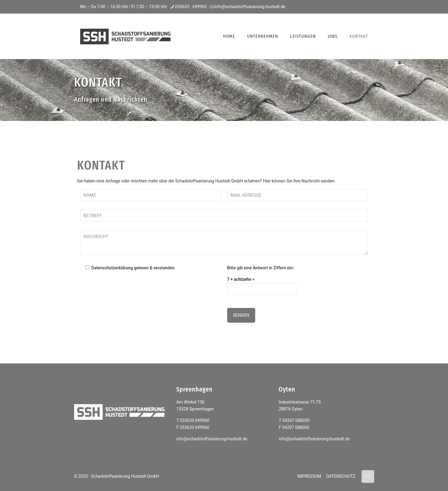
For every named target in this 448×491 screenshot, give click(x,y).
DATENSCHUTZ (341, 476)
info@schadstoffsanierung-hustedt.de (212, 439)
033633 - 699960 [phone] (191, 7)
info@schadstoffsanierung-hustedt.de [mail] (250, 7)
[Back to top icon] (368, 477)
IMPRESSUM (309, 476)
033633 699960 (195, 420)
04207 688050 (296, 420)
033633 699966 (195, 427)
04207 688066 (296, 427)
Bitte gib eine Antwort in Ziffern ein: (261, 268)
